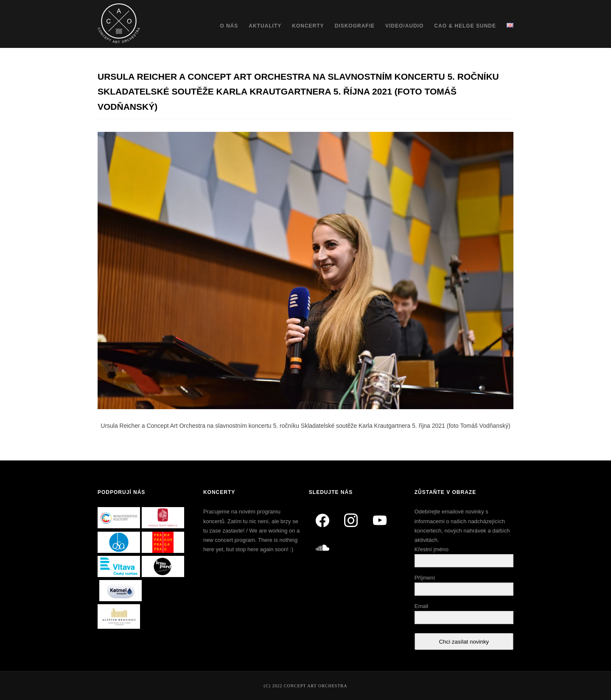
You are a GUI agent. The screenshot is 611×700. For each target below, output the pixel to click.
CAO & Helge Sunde (465, 26)
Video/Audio (404, 26)
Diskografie (355, 26)
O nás (229, 26)
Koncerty (308, 26)
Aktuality (265, 26)
